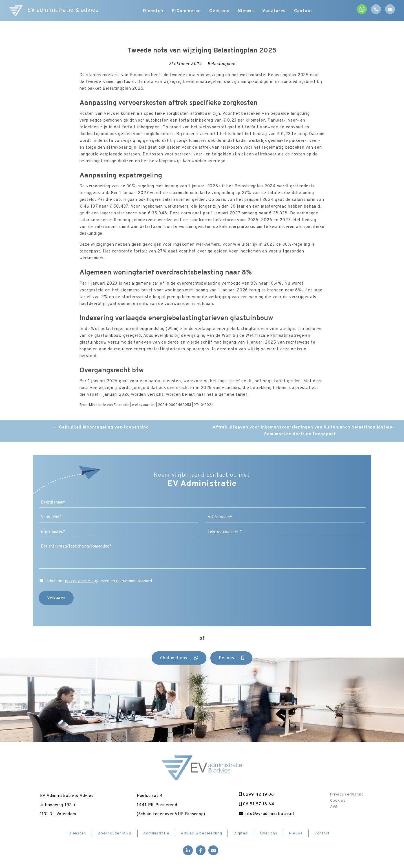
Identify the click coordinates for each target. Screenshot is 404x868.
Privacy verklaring (347, 795)
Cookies (338, 801)
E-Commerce (186, 11)
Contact (303, 11)
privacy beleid (80, 581)
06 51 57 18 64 (256, 804)
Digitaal (241, 833)
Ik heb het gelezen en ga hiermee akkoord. (99, 581)
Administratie (156, 833)
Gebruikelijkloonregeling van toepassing (101, 428)
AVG (334, 807)
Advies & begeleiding (201, 833)
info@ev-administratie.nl (267, 814)
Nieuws (246, 11)
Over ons (219, 11)
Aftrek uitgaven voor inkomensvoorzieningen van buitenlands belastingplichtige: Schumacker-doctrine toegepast (303, 431)
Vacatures (274, 11)
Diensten (153, 11)
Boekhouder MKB (115, 833)
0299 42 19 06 (256, 795)
